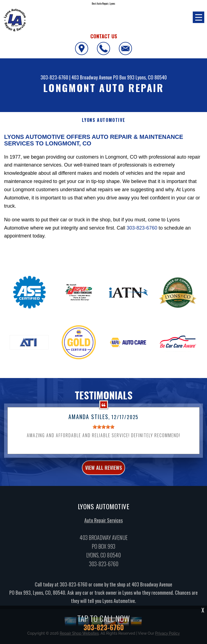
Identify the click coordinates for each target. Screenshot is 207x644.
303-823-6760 (54, 77)
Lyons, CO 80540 (151, 77)
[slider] (104, 434)
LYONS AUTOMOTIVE (104, 120)
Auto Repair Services (104, 527)
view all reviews (104, 474)
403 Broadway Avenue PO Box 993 (103, 77)
